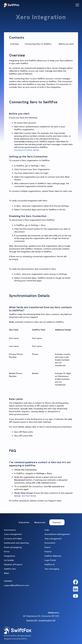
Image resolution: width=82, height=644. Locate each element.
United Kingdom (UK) (47, 620)
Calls (47, 530)
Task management (53, 539)
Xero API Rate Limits (24, 432)
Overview (14, 44)
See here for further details (27, 150)
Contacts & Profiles (13, 539)
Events (48, 547)
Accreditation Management (57, 534)
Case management (13, 534)
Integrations (10, 556)
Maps (7, 573)
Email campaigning (13, 547)
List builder (9, 560)
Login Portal (50, 560)
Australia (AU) (32, 620)
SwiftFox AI (49, 564)
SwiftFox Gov (10, 569)
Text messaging (52, 569)
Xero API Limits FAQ (23, 436)
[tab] (24, 522)
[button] (77, 5)
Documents (50, 543)
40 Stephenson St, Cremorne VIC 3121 (41, 616)
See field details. (29, 496)
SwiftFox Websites (53, 556)
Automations (10, 530)
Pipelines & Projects (13, 564)
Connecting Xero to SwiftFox (38, 44)
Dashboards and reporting (16, 543)
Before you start (66, 44)
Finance (48, 551)
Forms (7, 551)
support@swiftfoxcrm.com (16, 585)
